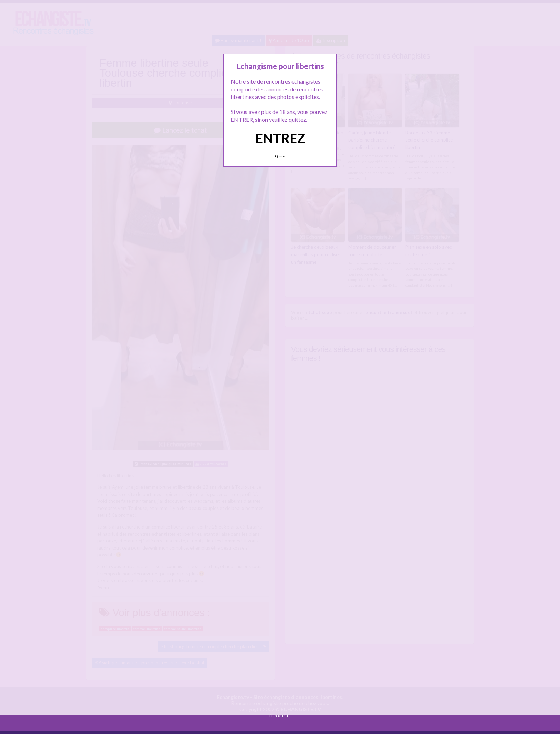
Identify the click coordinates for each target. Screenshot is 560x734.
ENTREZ (280, 138)
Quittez (280, 156)
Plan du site (280, 716)
